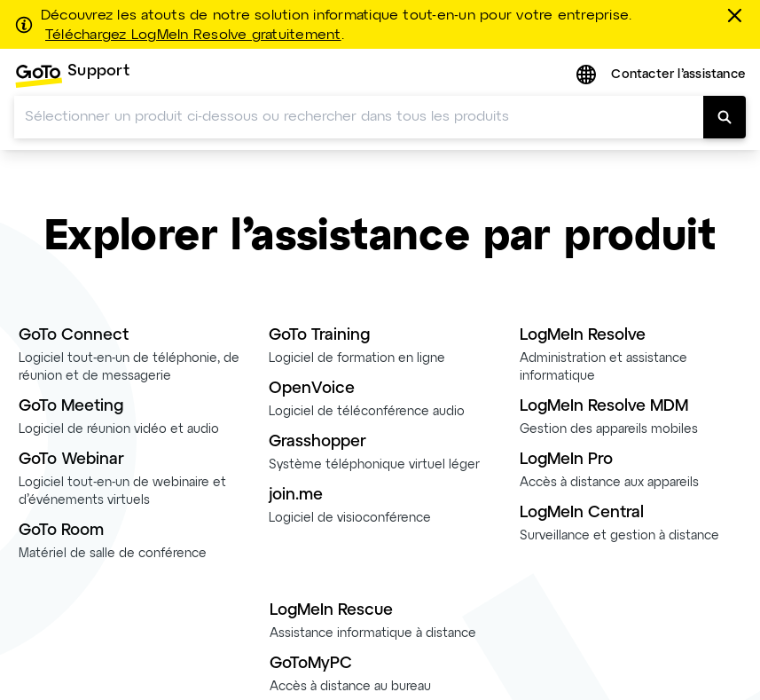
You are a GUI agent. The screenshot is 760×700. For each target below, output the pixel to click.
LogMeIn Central (582, 513)
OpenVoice (312, 389)
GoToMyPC (311, 664)
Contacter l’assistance (678, 75)
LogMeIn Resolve (583, 336)
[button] (588, 76)
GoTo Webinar (71, 460)
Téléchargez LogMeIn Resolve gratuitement (193, 35)
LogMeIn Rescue (331, 611)
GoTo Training (319, 336)
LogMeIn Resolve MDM (604, 407)
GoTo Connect (74, 336)
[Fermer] (738, 15)
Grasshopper (317, 442)
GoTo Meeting (71, 407)
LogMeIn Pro (566, 460)
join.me (296, 496)
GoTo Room (61, 531)
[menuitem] (72, 76)
